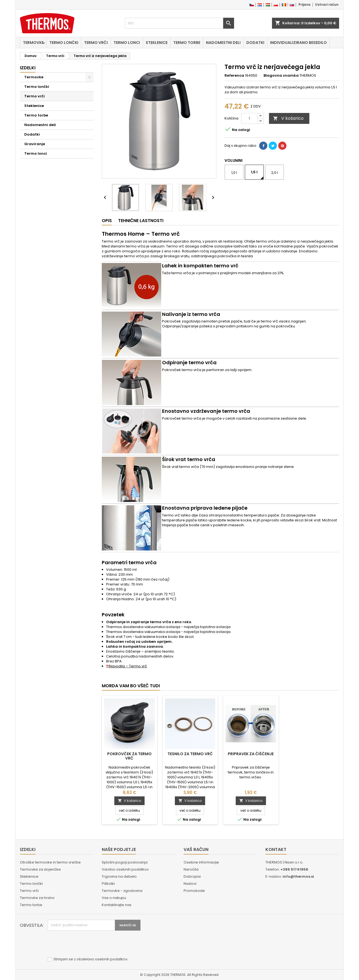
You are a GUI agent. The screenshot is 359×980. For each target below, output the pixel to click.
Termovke (33, 43)
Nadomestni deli (223, 43)
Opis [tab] (107, 221)
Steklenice (157, 43)
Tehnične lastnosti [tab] (141, 221)
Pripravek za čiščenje (251, 754)
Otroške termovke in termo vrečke (50, 862)
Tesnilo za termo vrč (190, 754)
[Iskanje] (179, 23)
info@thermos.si (298, 876)
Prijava (304, 5)
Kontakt (276, 849)
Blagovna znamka (281, 76)
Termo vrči (96, 43)
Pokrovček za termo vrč (129, 756)
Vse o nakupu (114, 898)
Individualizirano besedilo (298, 43)
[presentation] (89, 944)
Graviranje (35, 144)
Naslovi (190, 884)
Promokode (194, 891)
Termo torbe (187, 43)
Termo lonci (127, 43)
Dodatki (255, 43)
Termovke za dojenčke (40, 869)
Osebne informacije (201, 862)
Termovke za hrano (37, 898)
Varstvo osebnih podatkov (125, 869)
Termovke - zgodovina (122, 891)
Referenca (234, 76)
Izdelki (28, 68)
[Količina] (249, 118)
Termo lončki (64, 43)
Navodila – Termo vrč (127, 666)
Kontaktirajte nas (117, 905)
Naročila (191, 869)
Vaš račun (196, 849)
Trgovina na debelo (119, 876)
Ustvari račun (327, 5)
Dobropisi (192, 876)
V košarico (288, 118)
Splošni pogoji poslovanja (125, 862)
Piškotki (108, 884)
